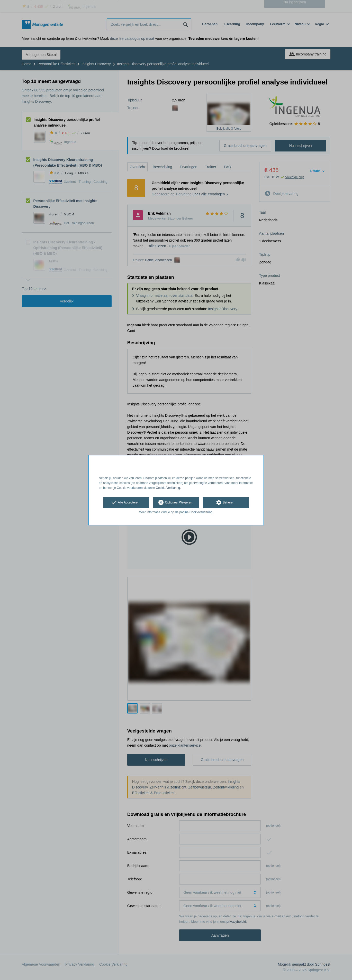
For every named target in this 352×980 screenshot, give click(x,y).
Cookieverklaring (201, 512)
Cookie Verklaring (168, 488)
